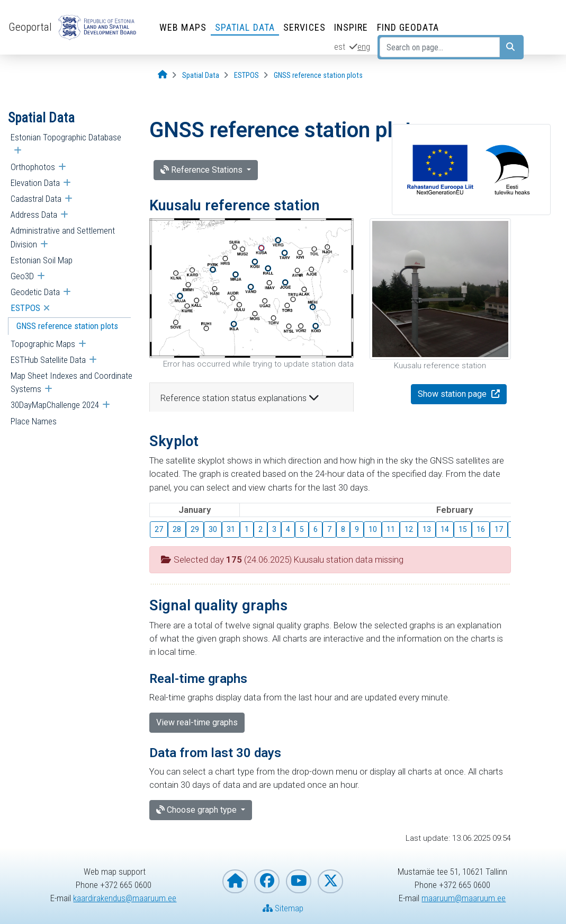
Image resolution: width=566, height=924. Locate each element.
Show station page (453, 394)
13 (427, 529)
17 (499, 529)
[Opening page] (163, 75)
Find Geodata (408, 27)
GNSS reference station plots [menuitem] (67, 326)
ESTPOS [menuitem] (25, 308)
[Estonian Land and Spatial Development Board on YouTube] (299, 881)
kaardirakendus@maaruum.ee (125, 898)
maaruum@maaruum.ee (464, 898)
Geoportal (30, 27)
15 (463, 529)
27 (159, 529)
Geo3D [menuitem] (22, 276)
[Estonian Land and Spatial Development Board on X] (330, 881)
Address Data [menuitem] (34, 215)
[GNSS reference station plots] (318, 75)
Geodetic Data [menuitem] (35, 292)
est (340, 47)
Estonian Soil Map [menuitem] (42, 260)
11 (391, 529)
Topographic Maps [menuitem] (43, 344)
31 (231, 529)
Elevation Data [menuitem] (35, 183)
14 (445, 529)
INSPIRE (351, 27)
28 (177, 529)
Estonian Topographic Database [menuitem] (66, 137)
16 (481, 529)
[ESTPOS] (246, 75)
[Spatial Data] (201, 75)
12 (409, 529)
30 (213, 529)
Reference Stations (203, 170)
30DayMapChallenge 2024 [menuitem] (55, 405)
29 (195, 529)
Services (304, 27)
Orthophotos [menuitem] (33, 167)
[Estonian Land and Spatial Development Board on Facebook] (267, 881)
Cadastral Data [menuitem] (36, 199)
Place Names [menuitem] (34, 421)
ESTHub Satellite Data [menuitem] (48, 360)
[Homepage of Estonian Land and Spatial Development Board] (235, 881)
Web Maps (183, 27)
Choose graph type (197, 810)
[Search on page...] (440, 47)
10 (373, 529)
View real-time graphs (197, 722)
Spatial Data (245, 27)
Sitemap (283, 908)
